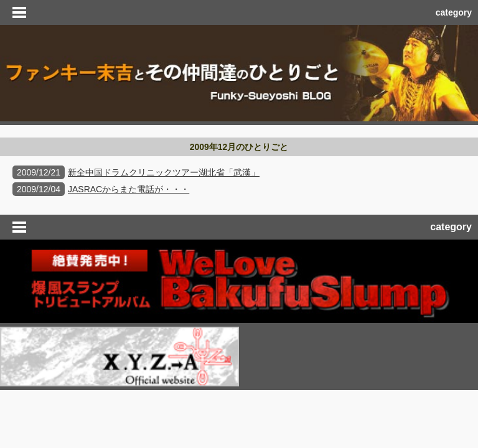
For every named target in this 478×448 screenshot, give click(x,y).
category (454, 12)
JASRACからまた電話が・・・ (129, 189)
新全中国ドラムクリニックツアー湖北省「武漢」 (164, 172)
